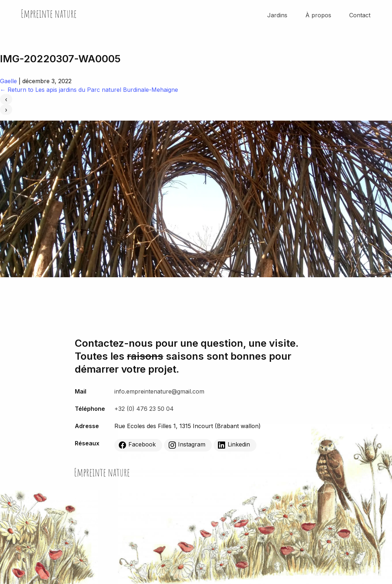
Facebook (137, 445)
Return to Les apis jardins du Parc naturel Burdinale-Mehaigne (89, 90)
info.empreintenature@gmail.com (159, 391)
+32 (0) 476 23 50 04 (144, 409)
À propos (318, 15)
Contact (360, 15)
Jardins (277, 15)
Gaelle (8, 81)
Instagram (187, 445)
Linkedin (234, 445)
